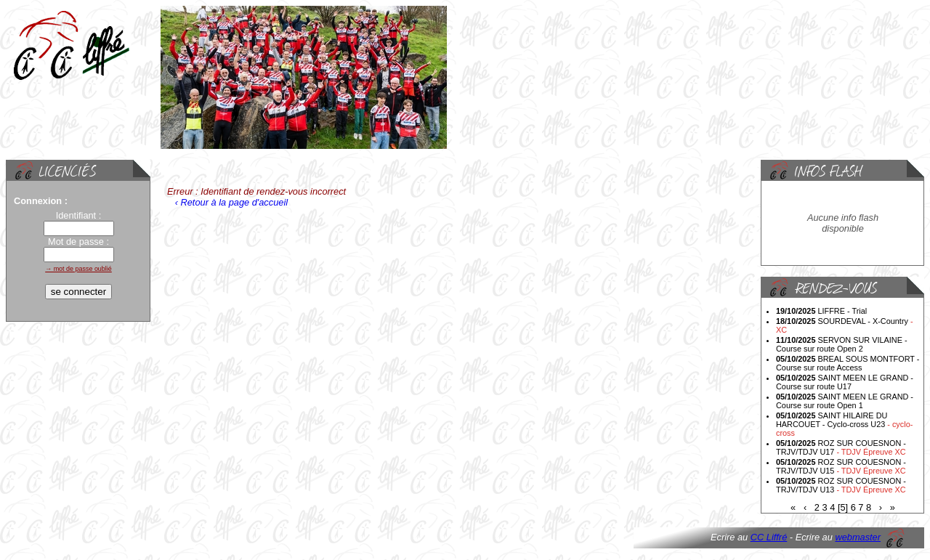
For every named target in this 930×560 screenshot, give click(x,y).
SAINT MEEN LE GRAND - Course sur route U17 (845, 382)
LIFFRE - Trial (821, 311)
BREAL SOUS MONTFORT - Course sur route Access (848, 363)
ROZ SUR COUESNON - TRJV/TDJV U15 (841, 466)
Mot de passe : (78, 242)
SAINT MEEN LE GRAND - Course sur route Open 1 (845, 401)
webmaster (858, 537)
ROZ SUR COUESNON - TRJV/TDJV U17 (841, 447)
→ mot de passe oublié (78, 269)
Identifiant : (79, 215)
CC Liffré (769, 537)
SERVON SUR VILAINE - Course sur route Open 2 (842, 344)
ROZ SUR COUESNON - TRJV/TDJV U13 (841, 485)
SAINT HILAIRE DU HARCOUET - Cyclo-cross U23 (844, 424)
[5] (843, 507)
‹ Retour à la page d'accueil (230, 202)
